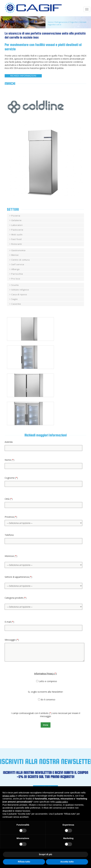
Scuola (15, 285)
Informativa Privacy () (45, 673)
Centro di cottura (20, 260)
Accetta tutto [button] (67, 862)
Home (50, 22)
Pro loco (16, 279)
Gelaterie (16, 220)
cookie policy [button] (62, 802)
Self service (18, 264)
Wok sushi (17, 235)
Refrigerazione (61, 22)
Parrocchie (17, 274)
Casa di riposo (19, 294)
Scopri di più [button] (46, 854)
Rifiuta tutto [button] (24, 862)
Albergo (16, 269)
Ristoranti (17, 244)
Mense (15, 255)
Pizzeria (16, 216)
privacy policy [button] (9, 796)
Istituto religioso (20, 290)
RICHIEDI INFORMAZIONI (23, 76)
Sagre (15, 299)
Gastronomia (18, 250)
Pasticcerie (17, 230)
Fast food (16, 239)
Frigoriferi (74, 22)
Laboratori (17, 225)
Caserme (16, 304)
